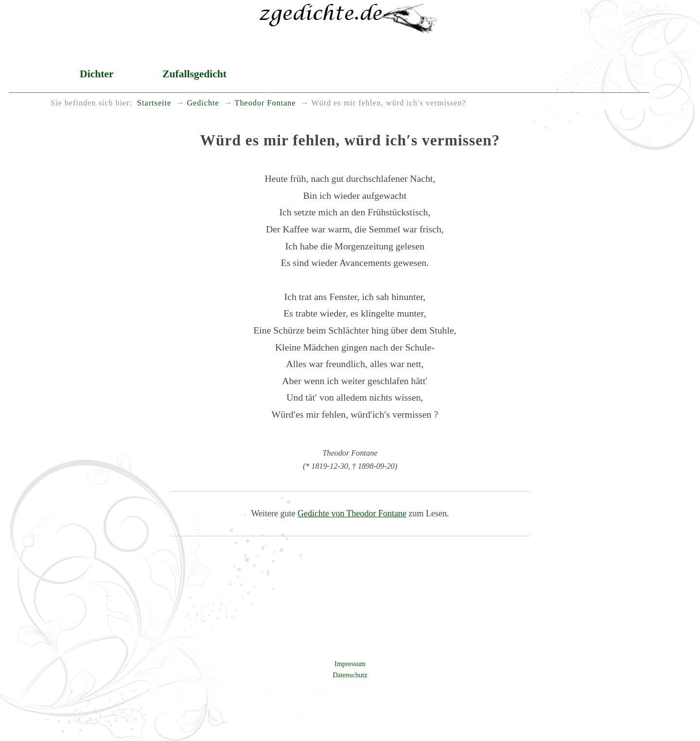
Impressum (350, 664)
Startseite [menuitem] (154, 103)
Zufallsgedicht (194, 74)
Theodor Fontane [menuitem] (265, 103)
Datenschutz (350, 675)
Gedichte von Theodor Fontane (352, 513)
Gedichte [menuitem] (203, 103)
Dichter (97, 74)
